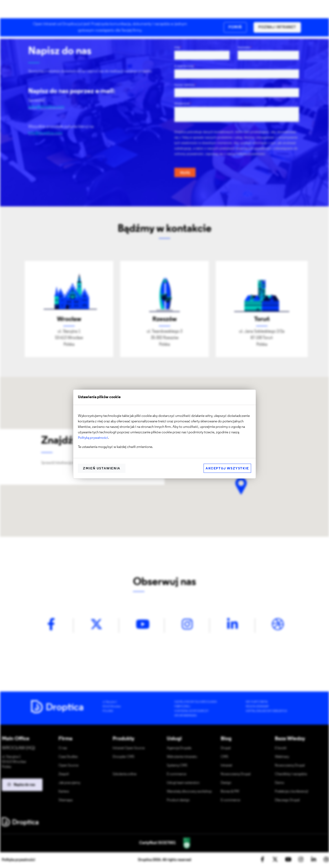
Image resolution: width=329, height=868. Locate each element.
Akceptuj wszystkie (227, 469)
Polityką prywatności (93, 438)
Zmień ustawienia (102, 469)
